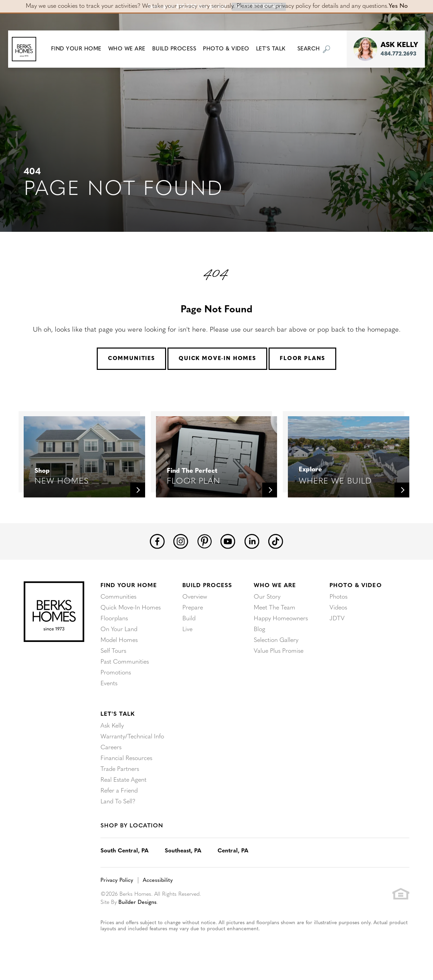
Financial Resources (126, 759)
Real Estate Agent (123, 780)
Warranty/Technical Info (132, 737)
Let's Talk (118, 714)
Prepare (193, 608)
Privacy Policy (117, 881)
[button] (79, 49)
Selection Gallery (276, 640)
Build (189, 619)
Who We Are (275, 586)
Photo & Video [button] (230, 49)
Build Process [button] (177, 49)
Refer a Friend (119, 791)
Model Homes (119, 640)
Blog (259, 630)
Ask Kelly (112, 726)
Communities (131, 359)
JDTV (337, 619)
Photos (338, 597)
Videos (338, 608)
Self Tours (113, 651)
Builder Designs (138, 903)
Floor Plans (302, 359)
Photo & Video (356, 586)
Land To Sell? (118, 802)
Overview (195, 597)
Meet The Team (275, 608)
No (404, 6)
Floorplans (114, 619)
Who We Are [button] (130, 49)
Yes (393, 6)
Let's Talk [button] (274, 49)
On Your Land (119, 630)
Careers (111, 748)
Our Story (267, 597)
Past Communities (125, 662)
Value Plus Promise (279, 651)
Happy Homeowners (281, 619)
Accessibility (158, 881)
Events (109, 684)
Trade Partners (120, 769)
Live (187, 630)
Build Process (207, 586)
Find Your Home (129, 586)
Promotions (116, 673)
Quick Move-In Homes (217, 359)
